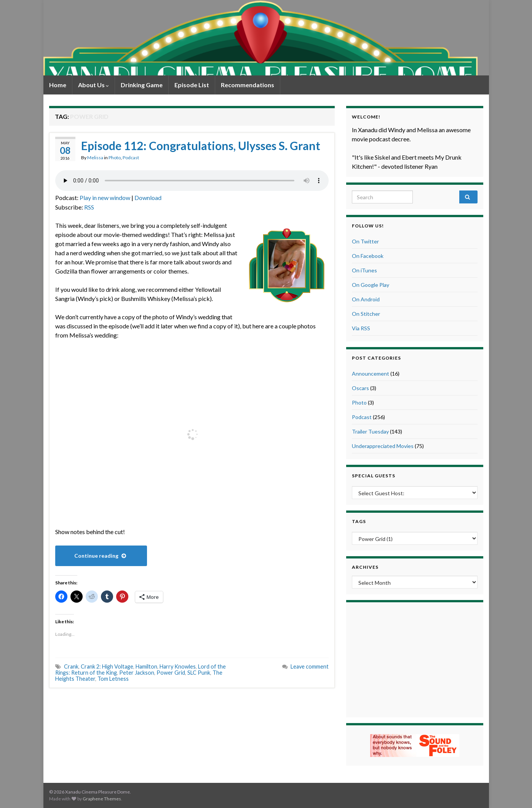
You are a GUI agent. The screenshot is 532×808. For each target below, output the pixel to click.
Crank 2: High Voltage (107, 666)
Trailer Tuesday (370, 431)
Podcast (131, 158)
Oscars (360, 388)
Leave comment (310, 666)
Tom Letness (113, 679)
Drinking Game (142, 85)
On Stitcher (366, 314)
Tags (359, 521)
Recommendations (248, 85)
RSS (89, 207)
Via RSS (361, 328)
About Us (93, 85)
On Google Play (371, 285)
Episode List (192, 85)
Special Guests (374, 476)
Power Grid (171, 673)
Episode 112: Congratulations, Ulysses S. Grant (201, 146)
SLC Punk (199, 673)
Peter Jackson (137, 673)
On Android (366, 299)
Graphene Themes (102, 799)
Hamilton (146, 666)
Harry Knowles (178, 666)
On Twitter (365, 241)
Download (148, 198)
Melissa (95, 158)
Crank (71, 666)
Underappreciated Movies (383, 446)
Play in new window (105, 198)
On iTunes (364, 270)
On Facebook (368, 256)
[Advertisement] (415, 659)
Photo (115, 158)
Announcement (371, 374)
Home (58, 85)
